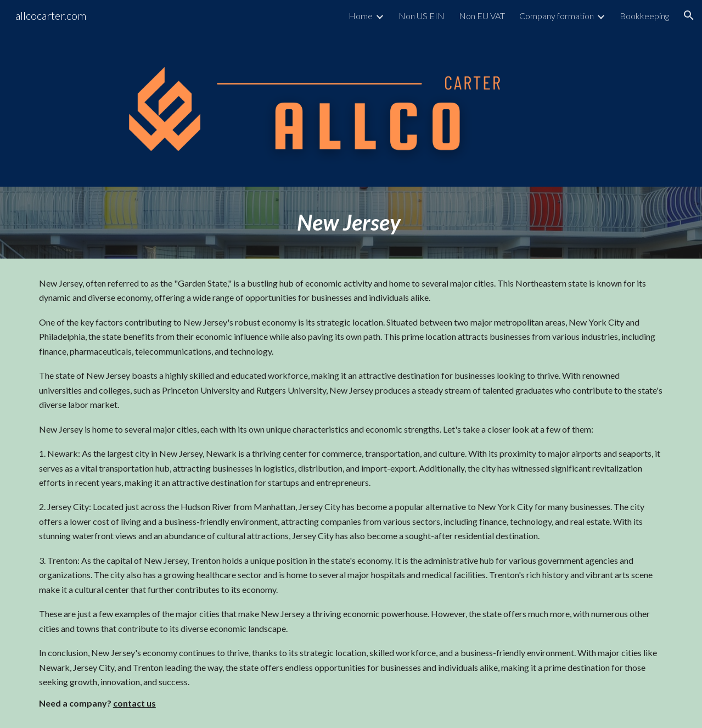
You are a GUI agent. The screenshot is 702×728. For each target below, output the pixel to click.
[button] (689, 15)
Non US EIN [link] (422, 16)
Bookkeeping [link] (644, 16)
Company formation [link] (557, 16)
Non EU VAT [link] (482, 16)
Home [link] (361, 16)
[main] (351, 223)
